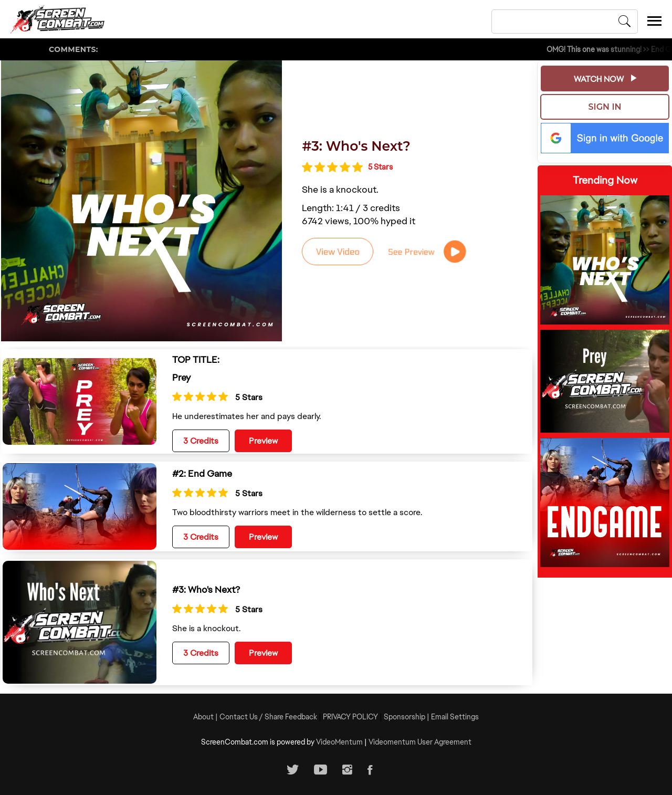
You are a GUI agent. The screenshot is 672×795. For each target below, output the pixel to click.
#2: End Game (202, 473)
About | (206, 717)
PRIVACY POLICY (350, 717)
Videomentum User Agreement (420, 742)
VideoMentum (339, 742)
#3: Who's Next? (356, 146)
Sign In (605, 107)
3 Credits (201, 441)
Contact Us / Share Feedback (268, 717)
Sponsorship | (407, 717)
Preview (263, 441)
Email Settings (455, 717)
